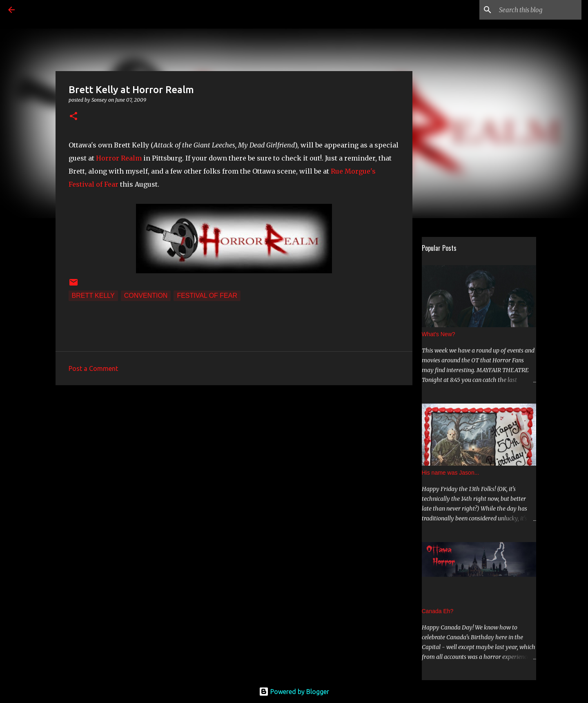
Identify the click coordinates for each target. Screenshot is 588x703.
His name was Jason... (451, 473)
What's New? (439, 334)
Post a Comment (93, 368)
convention (146, 296)
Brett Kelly (93, 296)
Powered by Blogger (294, 692)
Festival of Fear (207, 296)
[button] (73, 117)
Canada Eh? (438, 611)
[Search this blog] (539, 10)
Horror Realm (119, 158)
